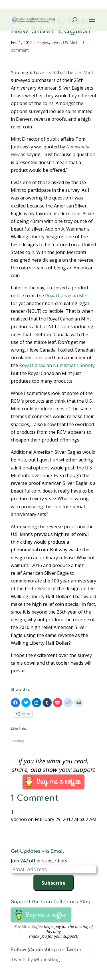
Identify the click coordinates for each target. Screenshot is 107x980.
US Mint (70, 42)
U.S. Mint (84, 72)
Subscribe (53, 883)
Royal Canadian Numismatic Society (57, 365)
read (50, 72)
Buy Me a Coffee (29, 926)
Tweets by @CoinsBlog (35, 959)
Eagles (43, 42)
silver (56, 42)
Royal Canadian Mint (67, 296)
